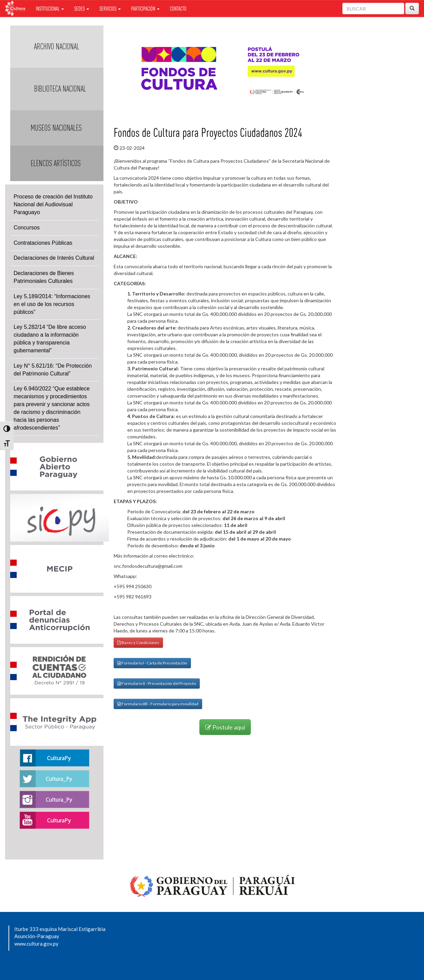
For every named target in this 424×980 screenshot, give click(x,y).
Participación (145, 9)
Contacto (178, 9)
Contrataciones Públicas (43, 243)
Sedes (82, 9)
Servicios (110, 9)
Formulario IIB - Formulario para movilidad (158, 704)
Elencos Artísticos (56, 163)
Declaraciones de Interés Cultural (54, 258)
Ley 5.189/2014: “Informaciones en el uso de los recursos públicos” (52, 304)
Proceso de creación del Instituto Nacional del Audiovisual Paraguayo (53, 204)
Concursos (27, 228)
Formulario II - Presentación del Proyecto (157, 683)
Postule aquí (225, 727)
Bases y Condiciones (138, 642)
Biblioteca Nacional (60, 89)
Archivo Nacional (57, 46)
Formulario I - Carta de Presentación (152, 663)
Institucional (50, 9)
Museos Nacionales (56, 128)
